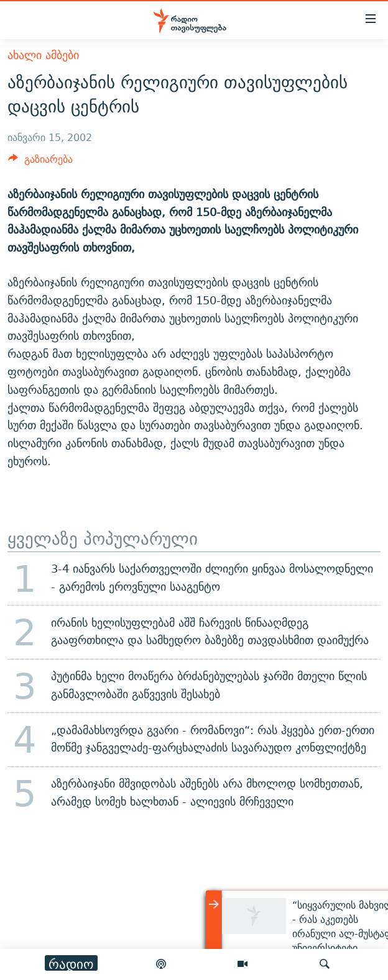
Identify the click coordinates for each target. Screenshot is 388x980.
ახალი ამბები (43, 55)
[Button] (40, 162)
